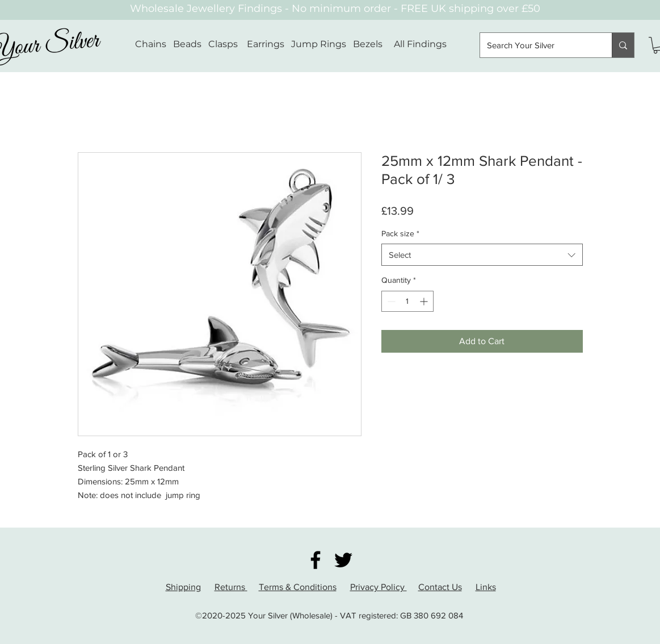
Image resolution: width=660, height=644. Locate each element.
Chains (151, 44)
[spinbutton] (407, 301)
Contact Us (440, 587)
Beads (187, 44)
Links (486, 587)
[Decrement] (390, 301)
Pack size (400, 233)
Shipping (183, 587)
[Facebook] (316, 560)
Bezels (373, 44)
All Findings (420, 44)
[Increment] (425, 301)
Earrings (266, 44)
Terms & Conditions (298, 587)
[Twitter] (343, 560)
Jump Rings (319, 44)
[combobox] (482, 255)
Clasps (223, 44)
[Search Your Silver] (537, 45)
